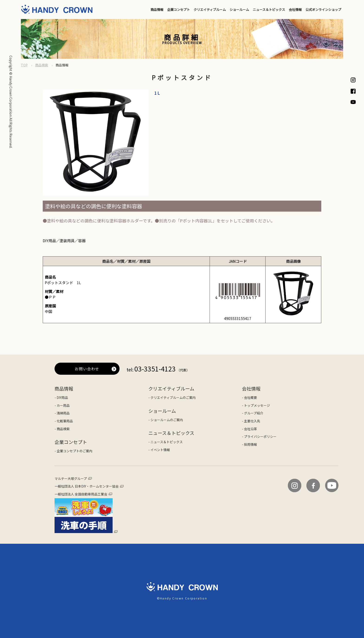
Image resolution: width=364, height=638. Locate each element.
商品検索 (42, 65)
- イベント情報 (159, 450)
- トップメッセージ (256, 405)
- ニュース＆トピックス (166, 442)
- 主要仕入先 (251, 421)
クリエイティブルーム (210, 10)
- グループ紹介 (253, 413)
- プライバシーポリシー (259, 436)
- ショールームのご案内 (166, 420)
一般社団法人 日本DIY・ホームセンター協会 (87, 486)
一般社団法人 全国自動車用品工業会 (81, 494)
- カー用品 (62, 405)
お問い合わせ (87, 369)
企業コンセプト (179, 10)
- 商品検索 (62, 429)
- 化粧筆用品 (64, 421)
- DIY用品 (61, 397)
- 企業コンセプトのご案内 (73, 451)
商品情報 (157, 10)
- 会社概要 (249, 397)
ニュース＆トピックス (269, 10)
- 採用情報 (249, 444)
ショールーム (239, 10)
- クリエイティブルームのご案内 (172, 397)
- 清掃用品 (62, 413)
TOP (24, 65)
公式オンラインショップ (323, 10)
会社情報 (295, 10)
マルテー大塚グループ (71, 478)
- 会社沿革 (249, 429)
